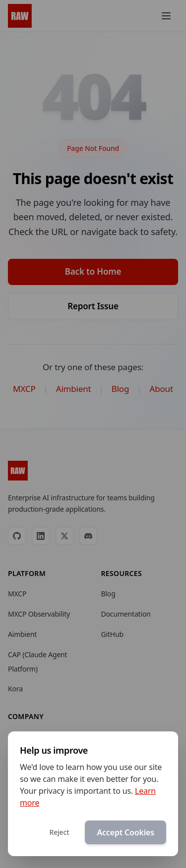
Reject (59, 833)
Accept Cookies (125, 833)
